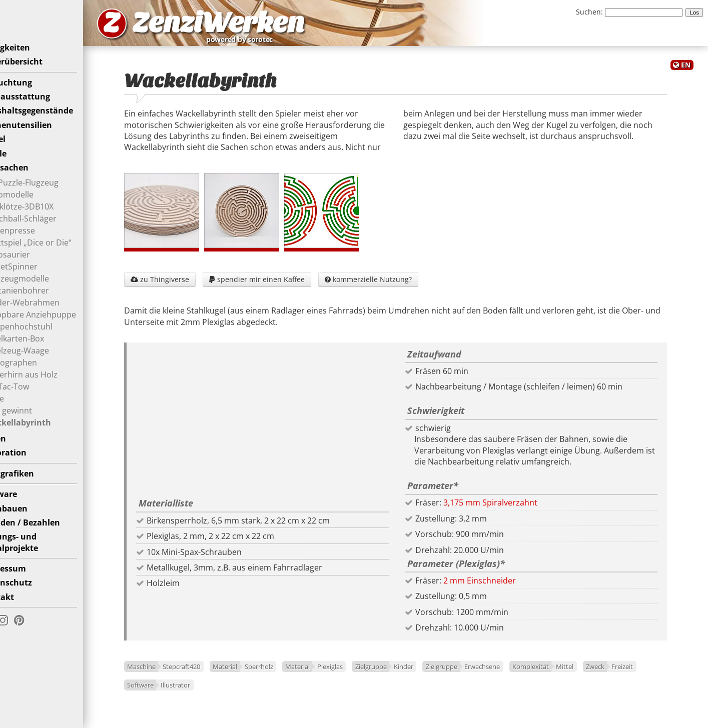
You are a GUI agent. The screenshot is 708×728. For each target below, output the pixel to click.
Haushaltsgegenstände (54, 125)
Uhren (21, 453)
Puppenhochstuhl (46, 341)
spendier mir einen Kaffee (286, 287)
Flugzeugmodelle (44, 293)
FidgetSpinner (38, 281)
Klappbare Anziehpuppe (58, 329)
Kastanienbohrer (44, 305)
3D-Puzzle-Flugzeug (49, 197)
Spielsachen (32, 182)
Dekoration (31, 467)
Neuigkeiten (33, 62)
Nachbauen (31, 523)
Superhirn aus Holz (48, 389)
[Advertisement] (284, 430)
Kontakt (25, 611)
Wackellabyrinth (45, 437)
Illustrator (264, 692)
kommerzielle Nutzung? (397, 287)
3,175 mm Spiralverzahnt (505, 510)
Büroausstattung (43, 111)
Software (26, 508)
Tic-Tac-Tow (34, 401)
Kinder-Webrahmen (49, 317)
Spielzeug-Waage (44, 365)
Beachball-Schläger (48, 233)
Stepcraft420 (211, 674)
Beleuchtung (34, 97)
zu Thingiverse (189, 287)
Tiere (22, 413)
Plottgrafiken (35, 488)
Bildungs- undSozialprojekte (37, 556)
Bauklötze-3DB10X (46, 221)
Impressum (31, 583)
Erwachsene (511, 674)
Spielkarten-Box (42, 353)
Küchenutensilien (44, 139)
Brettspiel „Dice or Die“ (55, 257)
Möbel (20, 153)
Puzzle (21, 168)
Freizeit (193, 692)
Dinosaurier (35, 269)
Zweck (165, 692)
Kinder (433, 674)
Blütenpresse (37, 245)
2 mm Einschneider (494, 588)
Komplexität (560, 674)
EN (686, 74)
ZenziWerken (268, 27)
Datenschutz (34, 597)
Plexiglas (359, 674)
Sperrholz (288, 674)
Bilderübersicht (39, 76)
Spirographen (38, 377)
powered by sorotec (308, 44)
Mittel (594, 674)
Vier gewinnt (36, 425)
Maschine (170, 674)
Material (254, 674)
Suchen (588, 12)
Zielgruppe (400, 674)
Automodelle (36, 209)
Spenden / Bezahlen (48, 537)
